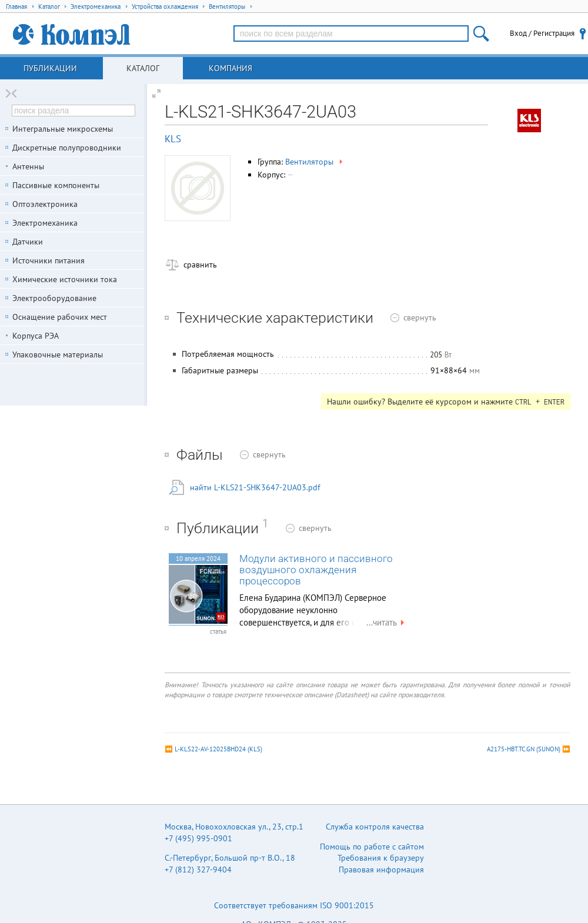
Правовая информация (381, 870)
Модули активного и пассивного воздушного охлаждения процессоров (316, 570)
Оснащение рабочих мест (60, 317)
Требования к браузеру (381, 858)
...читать (387, 622)
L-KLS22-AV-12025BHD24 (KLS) (218, 749)
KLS (173, 139)
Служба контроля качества (375, 827)
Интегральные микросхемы (63, 129)
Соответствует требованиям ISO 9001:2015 (294, 905)
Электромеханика (45, 223)
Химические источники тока (65, 279)
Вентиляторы (315, 162)
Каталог (143, 68)
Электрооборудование (54, 298)
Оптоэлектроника (45, 204)
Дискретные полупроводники (67, 148)
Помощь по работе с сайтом (372, 847)
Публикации (50, 68)
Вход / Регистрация (542, 33)
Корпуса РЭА (36, 336)
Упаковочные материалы (58, 355)
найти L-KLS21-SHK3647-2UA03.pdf (255, 487)
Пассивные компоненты (56, 185)
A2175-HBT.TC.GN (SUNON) (524, 749)
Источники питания (49, 260)
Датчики (28, 242)
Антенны (28, 166)
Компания (230, 68)
